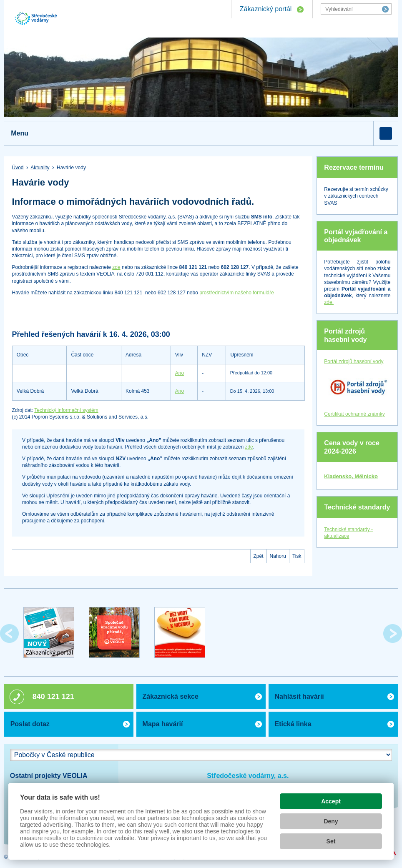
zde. (329, 302)
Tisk (297, 556)
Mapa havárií (163, 724)
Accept (331, 801)
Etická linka (293, 724)
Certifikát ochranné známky (354, 414)
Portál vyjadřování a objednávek (356, 236)
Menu (20, 133)
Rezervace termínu (354, 167)
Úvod (18, 168)
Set (331, 841)
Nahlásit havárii (299, 696)
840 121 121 (53, 697)
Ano (180, 373)
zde (116, 267)
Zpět (259, 556)
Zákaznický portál (266, 9)
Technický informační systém (66, 410)
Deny (331, 821)
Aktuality (40, 168)
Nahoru (278, 556)
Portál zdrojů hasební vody (345, 335)
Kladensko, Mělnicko (351, 476)
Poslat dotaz (30, 724)
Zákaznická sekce (171, 696)
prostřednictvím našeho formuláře (237, 293)
